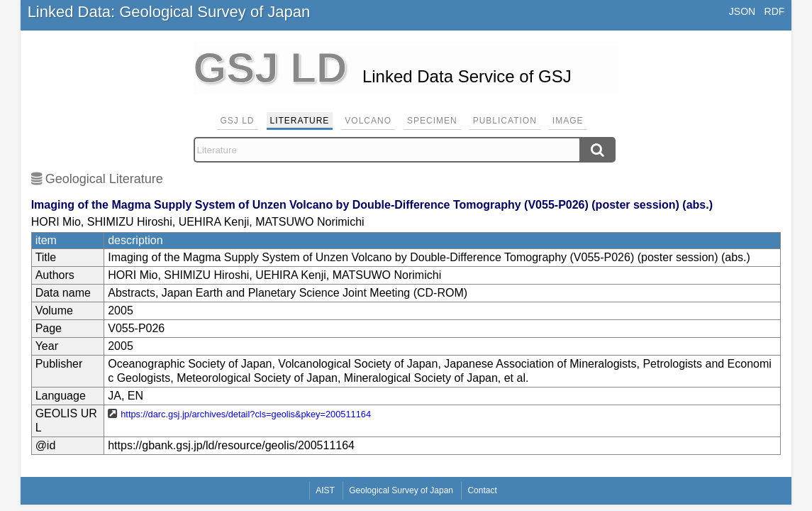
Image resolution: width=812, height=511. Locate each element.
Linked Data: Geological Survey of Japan (169, 12)
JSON (742, 11)
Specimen (432, 121)
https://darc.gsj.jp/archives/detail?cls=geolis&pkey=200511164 (246, 414)
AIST (325, 490)
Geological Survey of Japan (401, 490)
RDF (775, 11)
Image (568, 121)
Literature (300, 121)
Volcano (368, 121)
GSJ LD (238, 121)
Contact (482, 490)
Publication (505, 121)
